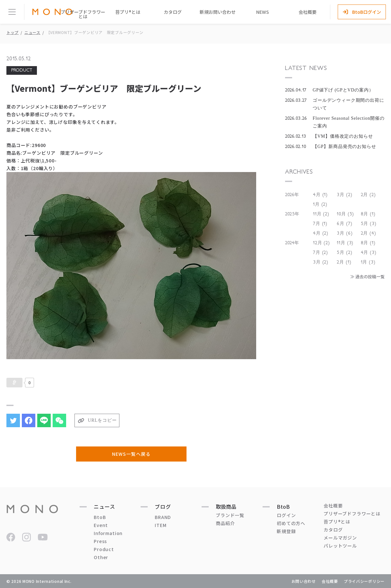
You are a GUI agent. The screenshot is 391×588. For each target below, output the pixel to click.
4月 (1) (320, 195)
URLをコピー (102, 420)
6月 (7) (344, 224)
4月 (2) (321, 233)
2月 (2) (368, 195)
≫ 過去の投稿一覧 (367, 277)
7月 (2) (321, 253)
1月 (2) (320, 204)
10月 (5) (345, 214)
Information (108, 533)
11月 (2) (321, 214)
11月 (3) (345, 243)
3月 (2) (344, 195)
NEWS (263, 12)
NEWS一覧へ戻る (131, 454)
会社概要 (308, 12)
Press (100, 541)
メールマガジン (340, 538)
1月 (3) (368, 262)
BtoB (100, 517)
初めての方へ (291, 523)
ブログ (163, 506)
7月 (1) (320, 224)
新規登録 (286, 531)
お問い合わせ (304, 581)
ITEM (161, 525)
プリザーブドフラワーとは (83, 14)
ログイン (286, 515)
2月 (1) (344, 262)
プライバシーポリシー (364, 581)
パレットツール (340, 546)
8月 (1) (368, 214)
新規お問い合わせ (218, 12)
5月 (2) (344, 253)
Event (101, 525)
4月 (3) (369, 253)
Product (104, 549)
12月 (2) (321, 243)
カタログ (173, 12)
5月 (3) (369, 224)
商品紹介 (225, 523)
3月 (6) (345, 233)
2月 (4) (369, 233)
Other (101, 557)
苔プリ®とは (128, 12)
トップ (13, 32)
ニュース (32, 32)
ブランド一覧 (230, 515)
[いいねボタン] (14, 383)
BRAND (163, 517)
